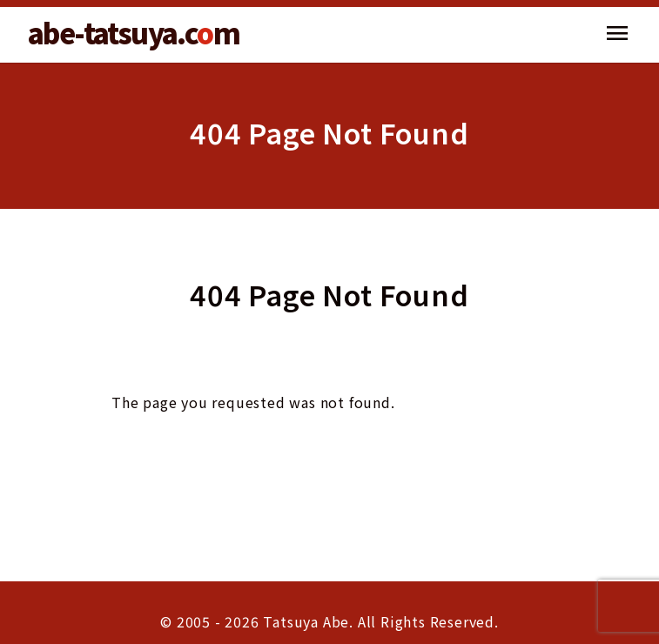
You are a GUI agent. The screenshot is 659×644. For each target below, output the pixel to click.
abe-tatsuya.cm (134, 32)
